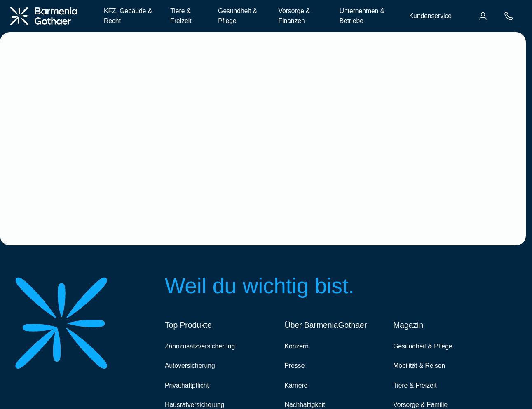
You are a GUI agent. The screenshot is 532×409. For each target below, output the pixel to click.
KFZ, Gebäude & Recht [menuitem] (128, 16)
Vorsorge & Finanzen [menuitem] (294, 16)
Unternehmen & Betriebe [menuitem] (362, 16)
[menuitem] (483, 16)
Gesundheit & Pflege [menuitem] (238, 16)
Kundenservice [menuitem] (430, 16)
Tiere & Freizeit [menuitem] (181, 16)
